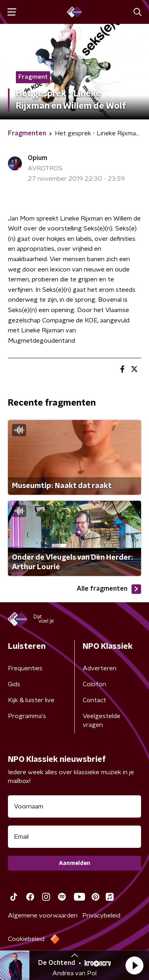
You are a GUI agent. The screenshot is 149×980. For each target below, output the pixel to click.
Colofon (94, 684)
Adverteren (100, 668)
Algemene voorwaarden (43, 916)
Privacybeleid (101, 916)
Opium (38, 158)
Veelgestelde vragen (102, 720)
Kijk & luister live (31, 700)
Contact (94, 700)
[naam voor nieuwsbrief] (74, 806)
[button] (134, 965)
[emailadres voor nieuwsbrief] (74, 837)
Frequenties (25, 668)
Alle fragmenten (109, 589)
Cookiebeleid (26, 939)
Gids (14, 684)
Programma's (27, 716)
